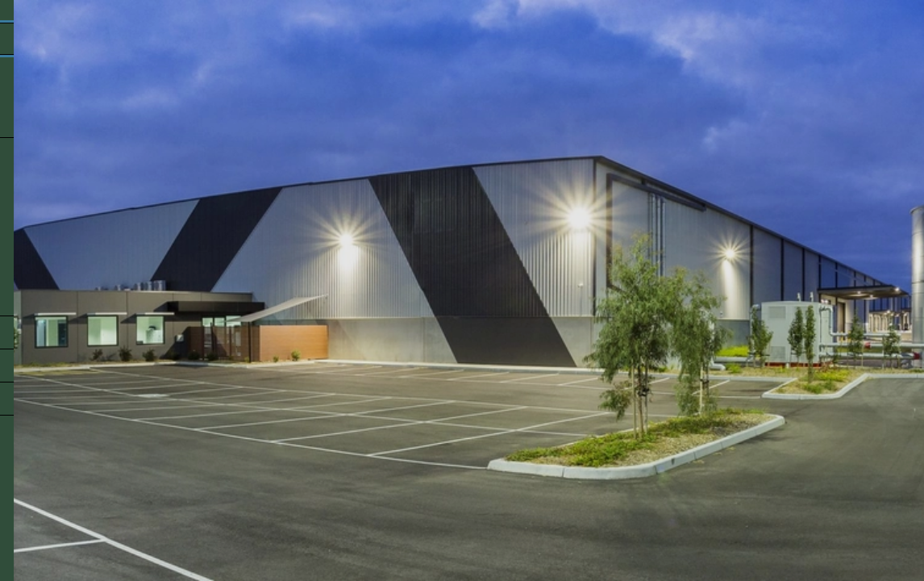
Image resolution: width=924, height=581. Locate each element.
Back (42, 541)
